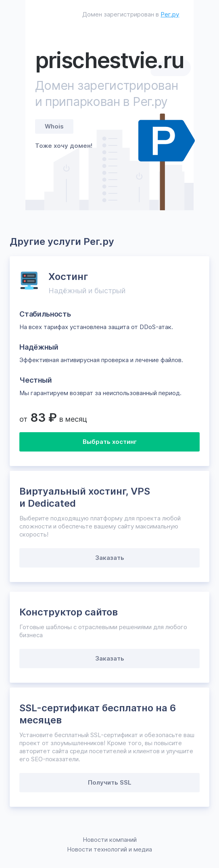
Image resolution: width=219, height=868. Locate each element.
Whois (54, 126)
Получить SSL (110, 782)
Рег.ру (170, 14)
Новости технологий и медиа (109, 849)
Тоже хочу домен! (64, 146)
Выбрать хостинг (110, 442)
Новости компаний (110, 840)
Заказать (110, 558)
